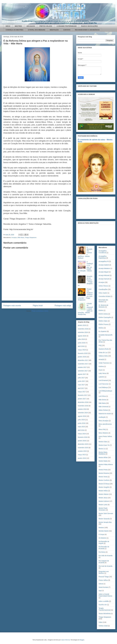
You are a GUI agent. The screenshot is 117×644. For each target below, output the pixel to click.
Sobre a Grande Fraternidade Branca (105, 595)
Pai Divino (102, 552)
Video (101, 622)
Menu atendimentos (105, 424)
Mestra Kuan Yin (104, 445)
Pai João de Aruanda (106, 556)
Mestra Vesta (103, 477)
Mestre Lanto (103, 505)
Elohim (101, 310)
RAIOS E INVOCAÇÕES (89, 26)
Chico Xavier (103, 293)
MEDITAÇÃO (54, 30)
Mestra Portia (103, 470)
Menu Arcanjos (104, 421)
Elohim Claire (103, 321)
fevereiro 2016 (83, 437)
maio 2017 (81, 385)
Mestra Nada (103, 461)
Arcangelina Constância (103, 252)
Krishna (101, 366)
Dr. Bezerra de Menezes (103, 306)
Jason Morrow (65, 640)
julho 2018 (81, 339)
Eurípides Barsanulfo (106, 335)
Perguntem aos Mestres (104, 572)
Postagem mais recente (12, 306)
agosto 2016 (82, 416)
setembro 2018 (83, 332)
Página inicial (38, 306)
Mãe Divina (102, 400)
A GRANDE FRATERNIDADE (67, 26)
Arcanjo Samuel (104, 279)
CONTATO (67, 30)
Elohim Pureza (103, 324)
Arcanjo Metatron (104, 268)
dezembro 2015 (83, 444)
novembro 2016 (83, 406)
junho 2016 (82, 423)
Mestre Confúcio (104, 480)
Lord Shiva (102, 396)
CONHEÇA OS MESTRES (14, 30)
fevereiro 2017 (83, 395)
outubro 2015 (82, 451)
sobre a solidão (104, 601)
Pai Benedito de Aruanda (104, 548)
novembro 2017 (83, 364)
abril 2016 (81, 430)
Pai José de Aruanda (105, 566)
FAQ (100, 345)
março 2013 (82, 455)
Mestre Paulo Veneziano (103, 509)
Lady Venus (102, 373)
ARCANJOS (31, 26)
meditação (102, 417)
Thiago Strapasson (31, 237)
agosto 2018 (82, 336)
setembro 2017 (83, 371)
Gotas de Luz (103, 352)
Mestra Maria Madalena (103, 453)
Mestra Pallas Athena (106, 464)
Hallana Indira (103, 356)
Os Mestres (102, 538)
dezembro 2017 (83, 360)
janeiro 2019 (82, 325)
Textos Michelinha (105, 614)
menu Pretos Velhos (105, 436)
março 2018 (82, 350)
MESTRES (18, 26)
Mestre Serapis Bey (105, 522)
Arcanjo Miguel (104, 272)
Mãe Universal (103, 407)
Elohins (101, 328)
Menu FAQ (102, 429)
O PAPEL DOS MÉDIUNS (37, 30)
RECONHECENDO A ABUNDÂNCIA (87, 30)
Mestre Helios (103, 491)
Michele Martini (104, 531)
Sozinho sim (103, 605)
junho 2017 (82, 381)
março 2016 (82, 434)
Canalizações (103, 289)
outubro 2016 (82, 409)
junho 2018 (82, 343)
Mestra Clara (103, 442)
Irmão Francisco (104, 363)
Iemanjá (101, 359)
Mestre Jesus (103, 498)
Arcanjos (14, 237)
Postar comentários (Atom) (40, 311)
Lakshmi (101, 377)
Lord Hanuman (104, 384)
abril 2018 (81, 346)
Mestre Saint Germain (106, 513)
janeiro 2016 (82, 441)
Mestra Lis (102, 449)
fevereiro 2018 (83, 353)
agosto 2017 (82, 374)
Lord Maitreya (103, 387)
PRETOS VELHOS (46, 26)
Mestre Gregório (104, 487)
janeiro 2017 (82, 399)
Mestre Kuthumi (104, 501)
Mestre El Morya (104, 484)
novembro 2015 (83, 448)
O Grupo (101, 534)
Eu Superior (103, 331)
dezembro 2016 (83, 402)
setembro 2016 (83, 413)
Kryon (101, 370)
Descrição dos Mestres (103, 301)
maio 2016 (81, 427)
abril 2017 (81, 388)
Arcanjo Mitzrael (104, 275)
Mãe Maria (21, 237)
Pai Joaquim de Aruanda (104, 562)
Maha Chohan (103, 410)
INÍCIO (8, 26)
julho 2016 (81, 420)
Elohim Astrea (103, 314)
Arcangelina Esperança (103, 257)
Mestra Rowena (104, 473)
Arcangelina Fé (104, 261)
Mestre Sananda (104, 519)
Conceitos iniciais (104, 296)
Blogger (82, 640)
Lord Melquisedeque (105, 391)
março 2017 (82, 392)
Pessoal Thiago (104, 577)
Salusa (101, 584)
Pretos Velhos (103, 580)
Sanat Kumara (103, 587)
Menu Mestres (103, 433)
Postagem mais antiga (63, 306)
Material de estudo (105, 414)
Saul (100, 591)
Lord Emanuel (103, 380)
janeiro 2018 (82, 357)
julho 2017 (81, 378)
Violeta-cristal (103, 626)
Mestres (101, 528)
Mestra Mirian (103, 457)
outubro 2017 (82, 367)
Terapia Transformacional (104, 609)
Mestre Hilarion (104, 494)
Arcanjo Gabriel (104, 265)
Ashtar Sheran (103, 286)
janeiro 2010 (82, 458)
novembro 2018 (83, 329)
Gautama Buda (104, 349)
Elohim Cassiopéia (105, 317)
